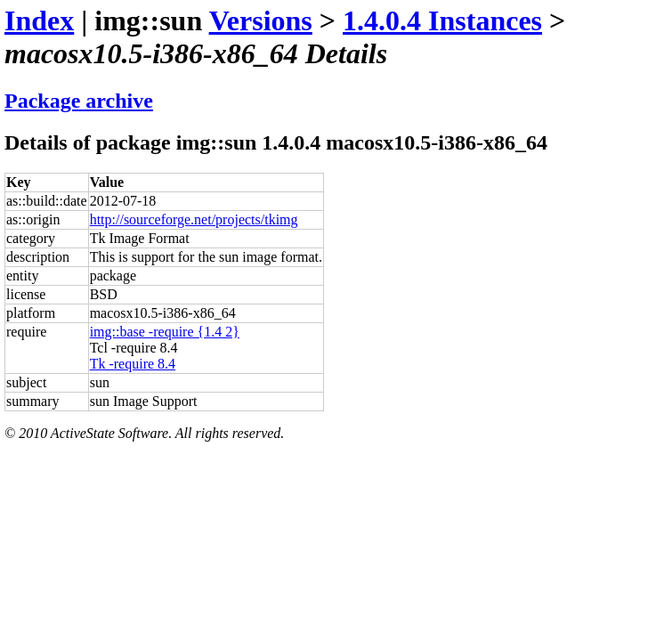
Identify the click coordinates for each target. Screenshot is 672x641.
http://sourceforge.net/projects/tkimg (194, 219)
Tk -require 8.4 (133, 364)
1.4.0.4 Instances (442, 20)
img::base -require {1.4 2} (165, 332)
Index (39, 20)
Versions (261, 20)
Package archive (79, 101)
